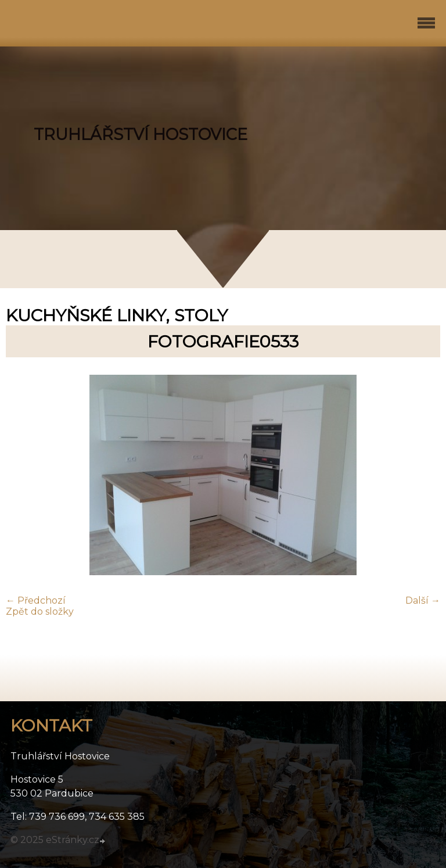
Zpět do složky (40, 611)
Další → (423, 600)
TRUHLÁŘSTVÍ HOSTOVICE (141, 134)
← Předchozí (36, 600)
